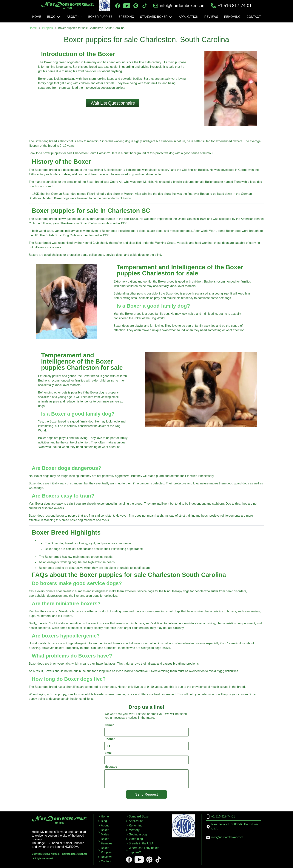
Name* (146, 730)
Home (33, 28)
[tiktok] (145, 6)
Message (146, 777)
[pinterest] (136, 6)
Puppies (47, 28)
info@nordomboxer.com (183, 6)
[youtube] (127, 6)
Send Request (146, 794)
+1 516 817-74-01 (235, 6)
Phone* (146, 744)
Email (146, 758)
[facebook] (118, 6)
